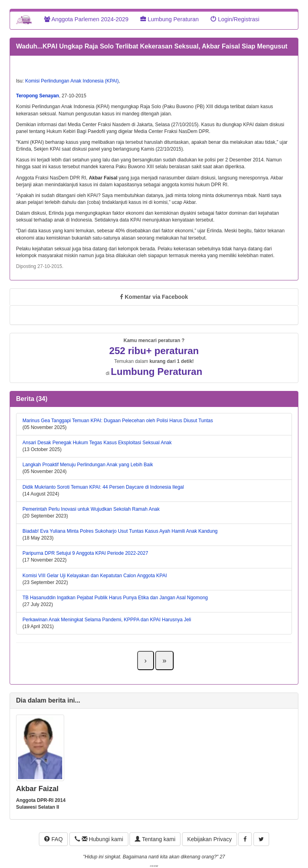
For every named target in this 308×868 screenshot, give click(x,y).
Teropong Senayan (37, 96)
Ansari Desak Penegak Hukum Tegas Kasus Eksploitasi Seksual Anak (97, 443)
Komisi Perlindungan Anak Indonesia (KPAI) (72, 81)
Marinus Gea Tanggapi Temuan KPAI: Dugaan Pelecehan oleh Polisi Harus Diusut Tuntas (118, 421)
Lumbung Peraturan (169, 19)
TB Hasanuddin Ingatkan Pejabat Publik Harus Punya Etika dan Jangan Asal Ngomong (115, 598)
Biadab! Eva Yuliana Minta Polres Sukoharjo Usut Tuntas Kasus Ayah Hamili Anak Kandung (120, 531)
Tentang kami (155, 839)
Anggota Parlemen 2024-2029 (86, 19)
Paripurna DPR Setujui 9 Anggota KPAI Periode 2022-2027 (85, 553)
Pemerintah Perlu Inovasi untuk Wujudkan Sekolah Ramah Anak (91, 509)
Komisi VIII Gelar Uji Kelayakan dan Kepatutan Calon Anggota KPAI (95, 576)
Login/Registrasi (235, 19)
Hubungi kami (99, 839)
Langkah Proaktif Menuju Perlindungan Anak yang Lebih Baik (88, 465)
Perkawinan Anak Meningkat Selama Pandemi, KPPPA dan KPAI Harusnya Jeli (107, 620)
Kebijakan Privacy (210, 839)
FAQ (53, 839)
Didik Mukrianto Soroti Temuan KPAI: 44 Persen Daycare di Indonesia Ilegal (103, 487)
